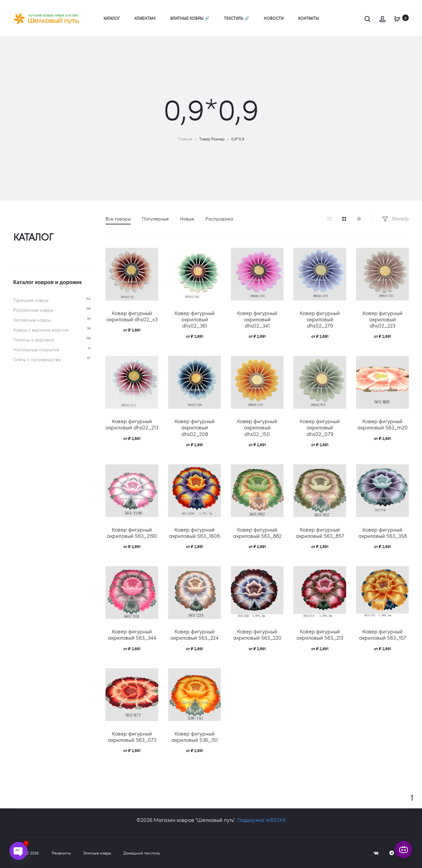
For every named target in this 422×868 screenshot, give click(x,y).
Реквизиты (61, 853)
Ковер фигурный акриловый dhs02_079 (320, 427)
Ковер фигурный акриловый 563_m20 (383, 424)
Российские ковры (33, 310)
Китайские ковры (32, 320)
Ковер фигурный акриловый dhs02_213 (132, 424)
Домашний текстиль (142, 853)
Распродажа (219, 219)
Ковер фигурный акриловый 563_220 (257, 634)
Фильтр (395, 218)
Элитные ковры (97, 853)
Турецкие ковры (31, 300)
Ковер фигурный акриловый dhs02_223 (382, 319)
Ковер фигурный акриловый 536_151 (195, 737)
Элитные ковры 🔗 (190, 18)
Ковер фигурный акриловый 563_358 (383, 533)
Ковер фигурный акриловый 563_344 (132, 634)
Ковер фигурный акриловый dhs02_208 (195, 427)
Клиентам (145, 18)
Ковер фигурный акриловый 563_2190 (132, 533)
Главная (185, 139)
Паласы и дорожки (34, 340)
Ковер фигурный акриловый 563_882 (257, 533)
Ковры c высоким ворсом (41, 330)
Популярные (155, 219)
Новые (187, 219)
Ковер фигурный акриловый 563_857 (320, 533)
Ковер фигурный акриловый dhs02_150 (257, 427)
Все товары (118, 219)
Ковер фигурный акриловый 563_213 (320, 634)
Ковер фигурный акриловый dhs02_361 (195, 319)
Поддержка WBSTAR (261, 820)
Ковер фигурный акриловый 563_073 (132, 737)
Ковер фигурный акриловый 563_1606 (195, 533)
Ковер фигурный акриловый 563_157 (383, 634)
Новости (274, 18)
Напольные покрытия (36, 349)
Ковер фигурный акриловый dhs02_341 (257, 319)
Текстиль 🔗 (237, 18)
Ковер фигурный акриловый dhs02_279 (320, 319)
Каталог (112, 18)
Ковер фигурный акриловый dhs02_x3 (132, 316)
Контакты (308, 18)
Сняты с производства (37, 359)
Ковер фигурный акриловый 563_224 (195, 634)
